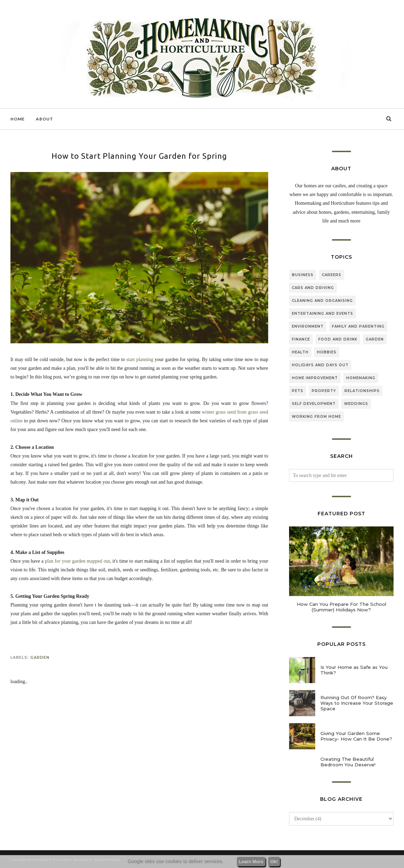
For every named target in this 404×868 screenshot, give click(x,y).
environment (308, 326)
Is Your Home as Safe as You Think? (354, 670)
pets (298, 391)
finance (301, 339)
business (303, 275)
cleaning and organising (322, 301)
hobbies (327, 352)
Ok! (274, 862)
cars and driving (313, 288)
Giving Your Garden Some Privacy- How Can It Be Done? (356, 736)
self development (314, 404)
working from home (316, 417)
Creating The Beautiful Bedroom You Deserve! (348, 762)
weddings (356, 404)
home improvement (315, 378)
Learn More (251, 862)
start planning (140, 359)
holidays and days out (320, 365)
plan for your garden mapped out (77, 561)
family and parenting (358, 326)
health (300, 352)
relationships (362, 391)
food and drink (338, 339)
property (324, 391)
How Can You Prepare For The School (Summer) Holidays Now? (341, 607)
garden (40, 657)
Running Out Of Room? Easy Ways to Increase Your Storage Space (357, 703)
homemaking (361, 378)
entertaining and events (323, 314)
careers (332, 275)
